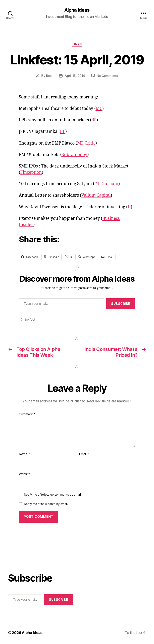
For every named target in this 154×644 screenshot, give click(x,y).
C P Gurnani (106, 184)
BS (94, 120)
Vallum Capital (96, 195)
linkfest (30, 319)
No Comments (107, 76)
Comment (27, 414)
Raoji (50, 76)
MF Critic (86, 143)
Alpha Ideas (77, 10)
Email (84, 454)
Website (25, 474)
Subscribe (121, 304)
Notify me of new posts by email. (46, 504)
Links (77, 44)
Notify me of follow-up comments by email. (53, 495)
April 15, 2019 (75, 76)
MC (99, 109)
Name (24, 454)
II (129, 207)
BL (63, 132)
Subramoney (75, 155)
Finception (31, 172)
